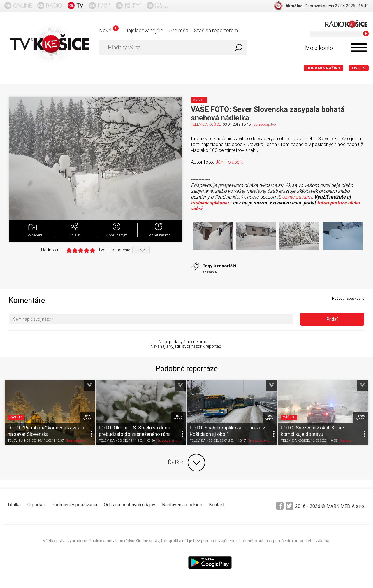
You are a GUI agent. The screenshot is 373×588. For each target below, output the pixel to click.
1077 (179, 417)
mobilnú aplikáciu (210, 203)
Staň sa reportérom (216, 30)
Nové (109, 30)
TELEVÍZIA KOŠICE (206, 124)
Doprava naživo (323, 68)
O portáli (36, 505)
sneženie (210, 272)
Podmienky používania (74, 505)
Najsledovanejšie (144, 30)
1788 (361, 417)
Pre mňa (179, 30)
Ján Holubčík (229, 162)
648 (88, 417)
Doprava (345, 441)
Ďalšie (186, 463)
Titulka (14, 505)
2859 (270, 417)
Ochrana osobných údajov (130, 505)
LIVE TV (359, 68)
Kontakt (217, 505)
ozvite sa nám (297, 197)
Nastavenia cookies (182, 505)
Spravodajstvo (264, 124)
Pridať (332, 319)
